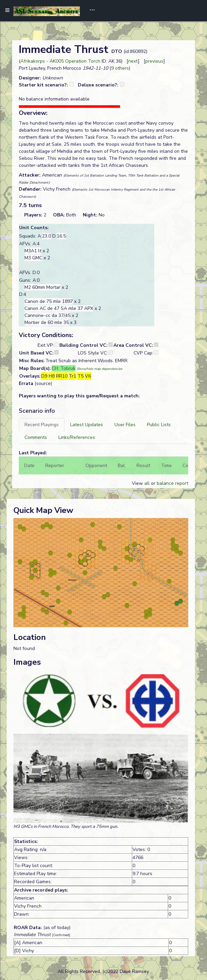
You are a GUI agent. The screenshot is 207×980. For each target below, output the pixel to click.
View (138, 483)
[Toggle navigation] (90, 11)
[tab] (42, 425)
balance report (172, 483)
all (147, 483)
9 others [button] (120, 68)
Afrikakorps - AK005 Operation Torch (60, 61)
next (133, 61)
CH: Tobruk (64, 368)
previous (154, 61)
